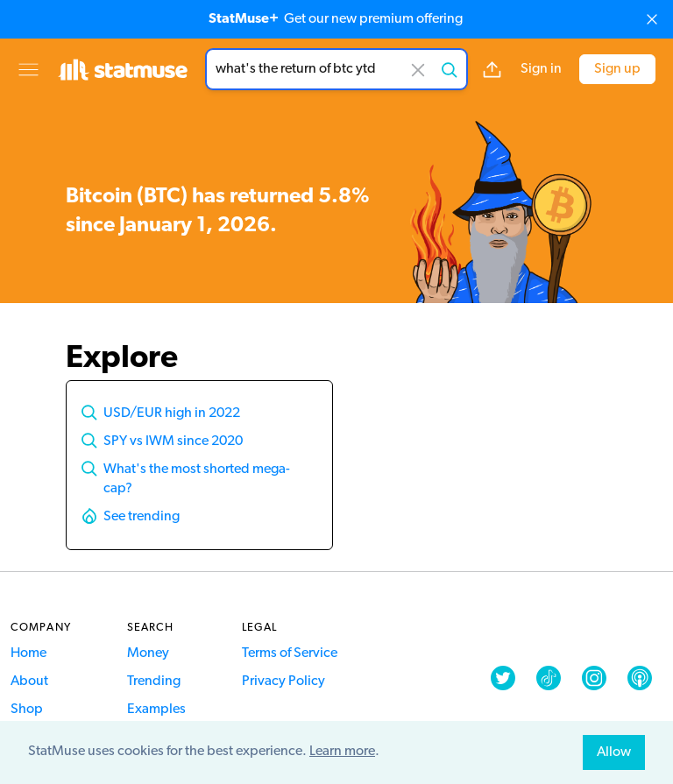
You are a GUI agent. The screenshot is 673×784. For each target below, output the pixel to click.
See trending (142, 517)
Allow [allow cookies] (614, 752)
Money (148, 653)
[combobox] (336, 69)
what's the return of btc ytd (336, 69)
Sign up (617, 69)
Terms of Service (290, 653)
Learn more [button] (342, 752)
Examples (156, 710)
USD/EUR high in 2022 (172, 413)
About (29, 682)
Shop (27, 710)
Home (28, 653)
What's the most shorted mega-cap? (197, 479)
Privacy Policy (283, 682)
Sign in (541, 69)
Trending (154, 682)
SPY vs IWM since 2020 (173, 441)
